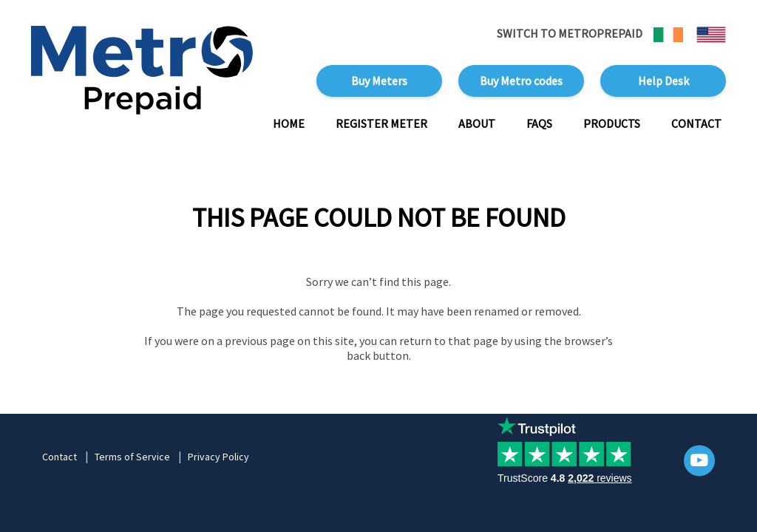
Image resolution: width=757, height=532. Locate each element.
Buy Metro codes (521, 81)
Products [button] (612, 123)
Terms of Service (132, 457)
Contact (60, 457)
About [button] (477, 123)
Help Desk (663, 81)
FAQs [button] (539, 123)
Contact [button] (696, 123)
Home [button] (289, 123)
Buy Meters (379, 81)
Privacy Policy (218, 457)
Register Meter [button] (381, 123)
